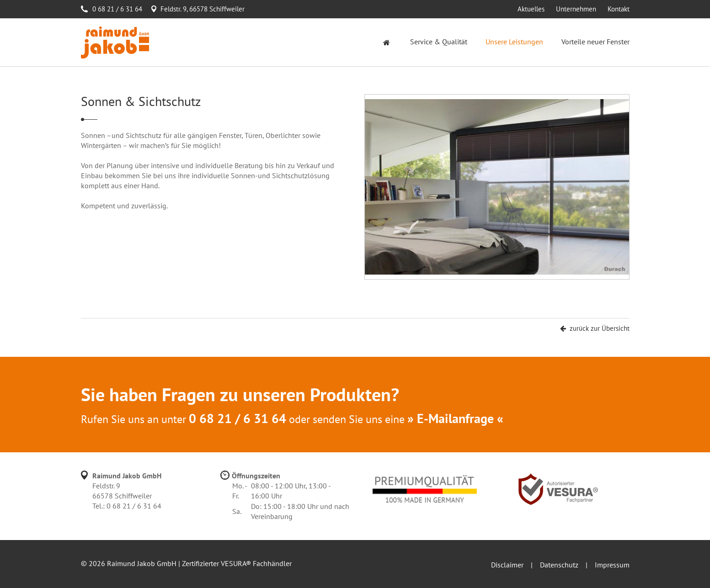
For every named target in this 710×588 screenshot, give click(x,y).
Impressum (612, 565)
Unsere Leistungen (514, 42)
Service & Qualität (439, 42)
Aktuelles (531, 9)
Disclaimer (507, 565)
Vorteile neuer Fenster (595, 42)
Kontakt (619, 9)
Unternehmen (576, 9)
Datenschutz (559, 565)
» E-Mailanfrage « (455, 418)
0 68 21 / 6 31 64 (117, 9)
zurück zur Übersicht (595, 328)
